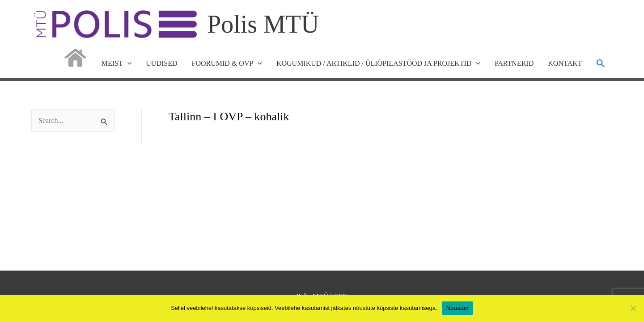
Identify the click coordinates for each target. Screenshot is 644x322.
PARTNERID (514, 63)
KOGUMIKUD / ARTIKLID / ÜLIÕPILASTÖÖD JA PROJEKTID (378, 64)
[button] (601, 64)
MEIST (117, 64)
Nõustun (458, 308)
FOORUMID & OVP (227, 64)
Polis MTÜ (263, 24)
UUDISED (161, 63)
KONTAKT (565, 63)
